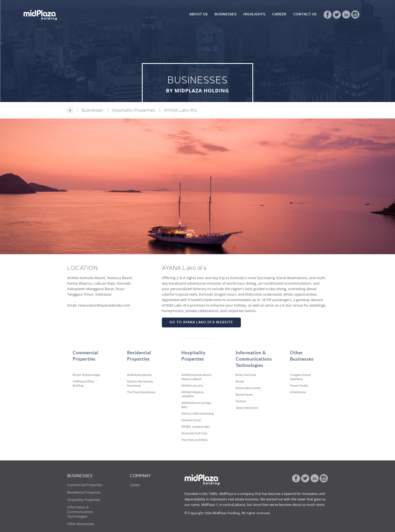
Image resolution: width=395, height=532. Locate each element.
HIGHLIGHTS (254, 14)
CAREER (279, 14)
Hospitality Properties (84, 500)
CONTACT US (305, 14)
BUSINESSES (225, 14)
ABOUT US (198, 14)
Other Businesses (81, 524)
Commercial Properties (85, 485)
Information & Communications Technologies (80, 512)
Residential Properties (84, 492)
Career (135, 485)
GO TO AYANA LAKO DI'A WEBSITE (201, 322)
